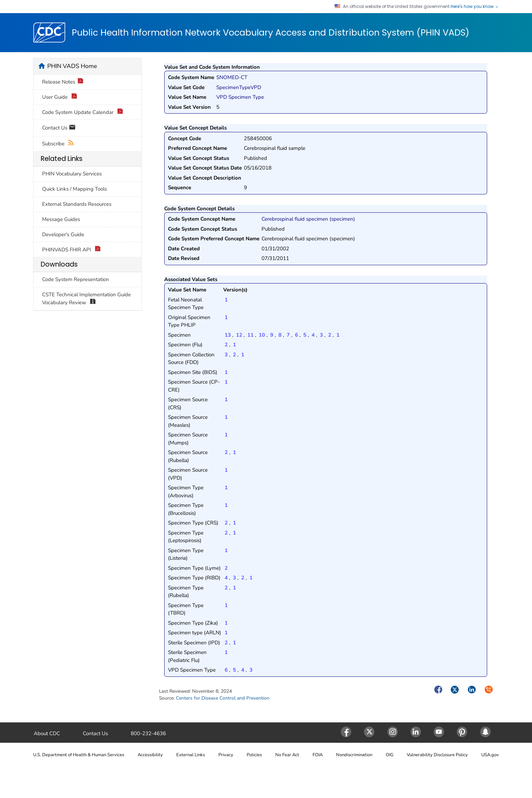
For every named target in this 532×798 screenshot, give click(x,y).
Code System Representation (76, 279)
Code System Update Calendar (83, 112)
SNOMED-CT (232, 77)
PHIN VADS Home (72, 66)
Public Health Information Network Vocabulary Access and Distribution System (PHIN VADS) (270, 33)
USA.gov (490, 755)
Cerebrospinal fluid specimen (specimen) (308, 219)
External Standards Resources (77, 204)
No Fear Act (287, 755)
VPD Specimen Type (240, 97)
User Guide (60, 97)
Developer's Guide (63, 234)
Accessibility (150, 755)
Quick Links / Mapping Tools (75, 189)
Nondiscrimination (354, 755)
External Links (191, 755)
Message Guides (61, 219)
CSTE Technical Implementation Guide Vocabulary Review (86, 299)
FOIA (318, 755)
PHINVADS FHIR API (71, 250)
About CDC (47, 733)
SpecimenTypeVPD (239, 87)
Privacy (226, 755)
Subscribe (58, 144)
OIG (390, 755)
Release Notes (63, 82)
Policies (254, 755)
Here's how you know (475, 7)
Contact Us (59, 128)
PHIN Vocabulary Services (72, 174)
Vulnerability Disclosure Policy (437, 755)
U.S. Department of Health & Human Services (79, 755)
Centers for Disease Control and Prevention (223, 698)
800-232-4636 (148, 733)
